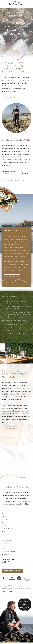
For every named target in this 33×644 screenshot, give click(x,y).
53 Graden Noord (7, 592)
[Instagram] (5, 562)
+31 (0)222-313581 (7, 540)
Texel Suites (5, 525)
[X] (2, 562)
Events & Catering (7, 528)
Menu (3, 516)
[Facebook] (8, 562)
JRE (3, 522)
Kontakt (4, 531)
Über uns (4, 519)
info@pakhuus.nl (6, 543)
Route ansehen (6, 554)
